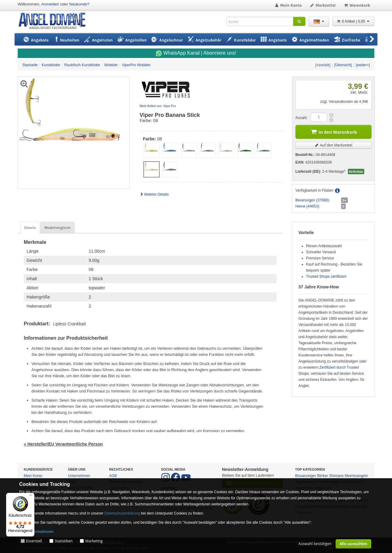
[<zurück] (323, 65)
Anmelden (50, 4)
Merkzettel (323, 5)
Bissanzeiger (306, 476)
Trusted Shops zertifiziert (326, 276)
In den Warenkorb (333, 131)
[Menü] (31, 497)
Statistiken (64, 541)
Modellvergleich (57, 228)
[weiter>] (363, 65)
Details (30, 228)
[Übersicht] (343, 65)
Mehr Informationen (36, 532)
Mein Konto (288, 5)
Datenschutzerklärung (122, 513)
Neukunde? (79, 4)
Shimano (336, 476)
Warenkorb (357, 5)
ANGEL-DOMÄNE (55, 21)
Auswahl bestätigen (315, 544)
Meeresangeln (356, 476)
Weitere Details (154, 194)
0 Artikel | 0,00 (353, 21)
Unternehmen (79, 476)
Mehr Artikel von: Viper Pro (158, 106)
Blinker (323, 476)
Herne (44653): (308, 206)
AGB (113, 476)
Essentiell (34, 541)
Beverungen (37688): (313, 200)
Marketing (94, 541)
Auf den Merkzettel (333, 145)
